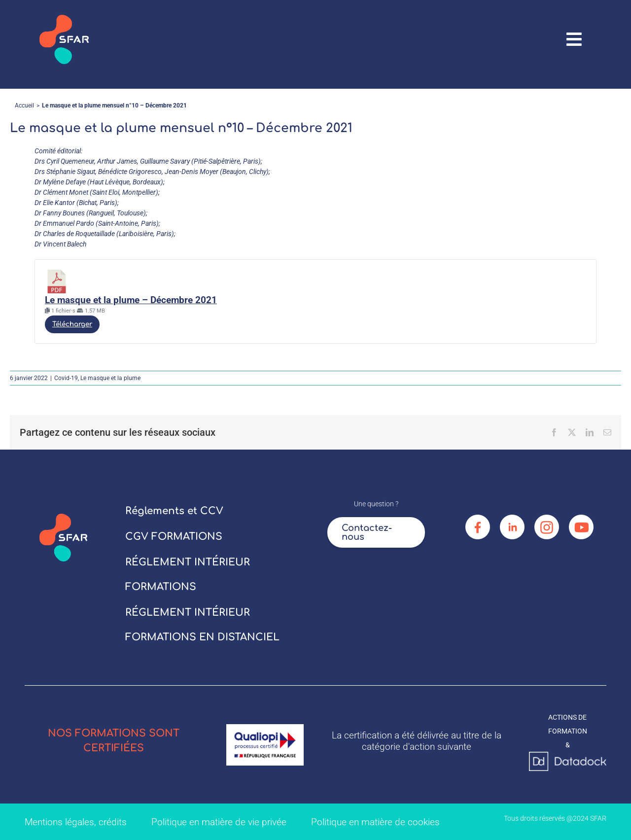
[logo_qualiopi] (265, 728)
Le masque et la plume (110, 378)
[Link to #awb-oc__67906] (574, 39)
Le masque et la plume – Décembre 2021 (131, 300)
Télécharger (72, 324)
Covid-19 (66, 378)
